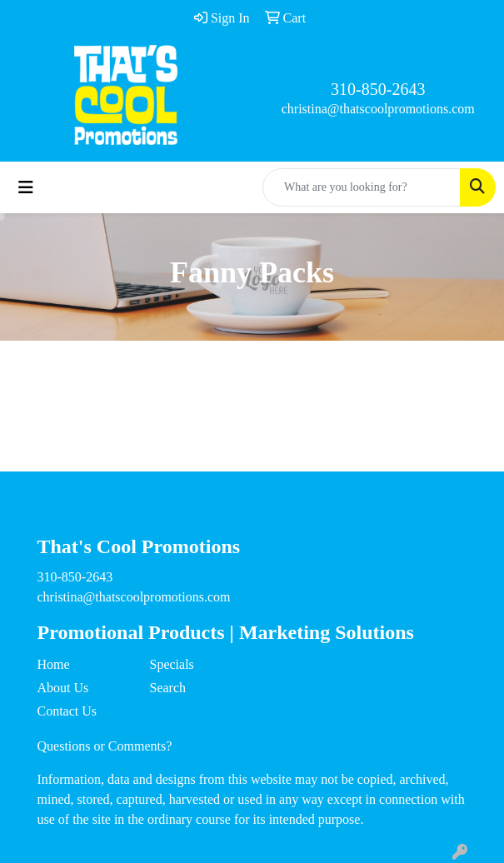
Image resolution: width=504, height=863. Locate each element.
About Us (63, 688)
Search (168, 688)
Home (54, 664)
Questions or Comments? (105, 746)
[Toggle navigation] (26, 187)
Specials (172, 664)
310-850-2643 (378, 89)
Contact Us (67, 711)
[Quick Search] (362, 187)
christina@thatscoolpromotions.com (378, 109)
